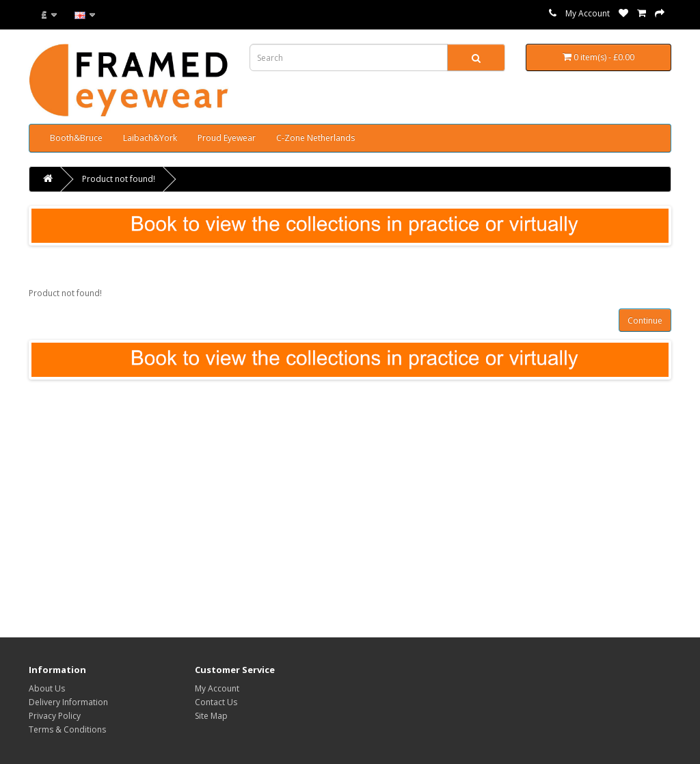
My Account (588, 13)
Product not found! (119, 179)
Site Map (211, 716)
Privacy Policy (55, 716)
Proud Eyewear (227, 138)
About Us (47, 688)
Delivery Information (68, 702)
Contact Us (216, 702)
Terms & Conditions (67, 729)
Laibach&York (150, 138)
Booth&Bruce (76, 138)
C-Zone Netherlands (315, 138)
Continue (645, 320)
